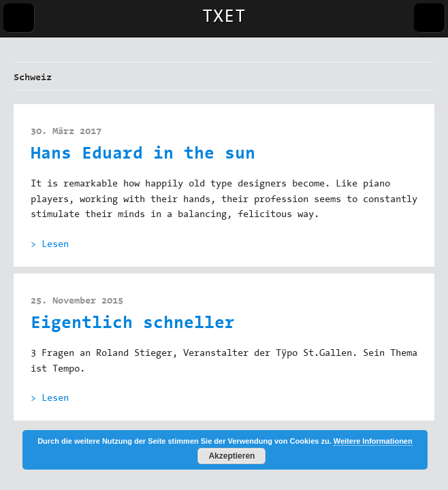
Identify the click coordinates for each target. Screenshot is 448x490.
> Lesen (50, 245)
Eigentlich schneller (133, 324)
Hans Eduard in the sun (143, 155)
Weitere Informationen (373, 441)
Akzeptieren (231, 456)
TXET (224, 18)
